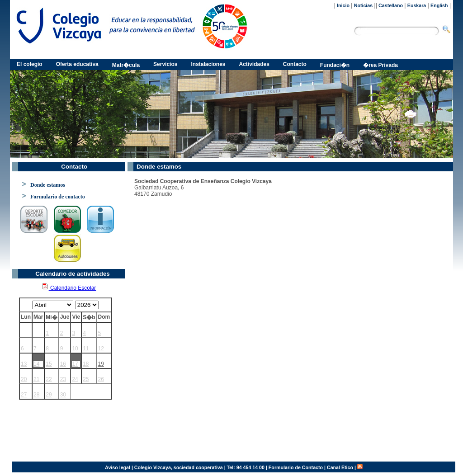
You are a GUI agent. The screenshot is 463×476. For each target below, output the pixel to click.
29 (49, 395)
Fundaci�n (335, 65)
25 (86, 379)
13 (24, 364)
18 (86, 364)
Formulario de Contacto (296, 467)
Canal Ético (340, 467)
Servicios (165, 64)
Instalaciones (208, 64)
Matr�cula (126, 65)
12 (101, 349)
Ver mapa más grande (156, 445)
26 (101, 379)
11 (86, 349)
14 (36, 364)
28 (36, 395)
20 (24, 379)
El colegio (30, 64)
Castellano (391, 5)
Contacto (295, 64)
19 (101, 364)
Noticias (363, 5)
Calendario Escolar (69, 288)
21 (36, 379)
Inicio (343, 5)
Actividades (254, 64)
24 (75, 379)
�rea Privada (380, 65)
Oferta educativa (77, 64)
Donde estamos (48, 185)
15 (49, 364)
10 (75, 349)
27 (24, 395)
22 (49, 379)
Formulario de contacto (58, 197)
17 (75, 364)
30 (63, 395)
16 (63, 364)
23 (63, 379)
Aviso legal (118, 467)
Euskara (417, 5)
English (439, 5)
